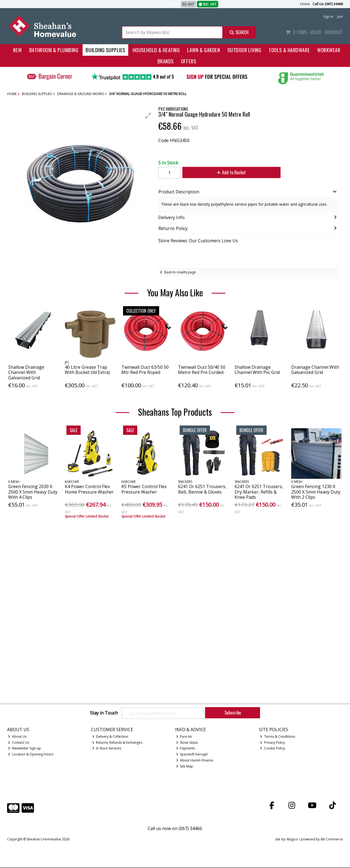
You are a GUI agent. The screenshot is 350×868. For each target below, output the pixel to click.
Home (305, 4)
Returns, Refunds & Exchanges (117, 743)
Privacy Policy (272, 743)
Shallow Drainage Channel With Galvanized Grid (26, 372)
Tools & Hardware (289, 50)
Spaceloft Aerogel (192, 755)
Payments (186, 749)
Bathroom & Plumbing (54, 50)
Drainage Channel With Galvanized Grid (315, 370)
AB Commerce (332, 840)
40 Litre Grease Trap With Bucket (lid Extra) (87, 370)
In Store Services (107, 749)
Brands (166, 61)
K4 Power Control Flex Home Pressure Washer (89, 489)
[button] (148, 116)
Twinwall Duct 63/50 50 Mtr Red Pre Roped (145, 370)
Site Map (185, 767)
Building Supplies (105, 50)
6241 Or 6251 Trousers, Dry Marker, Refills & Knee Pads (259, 492)
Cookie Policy (272, 749)
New (17, 50)
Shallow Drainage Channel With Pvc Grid (257, 370)
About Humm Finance (195, 761)
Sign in (328, 17)
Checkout (334, 32)
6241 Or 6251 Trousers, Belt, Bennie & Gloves (202, 489)
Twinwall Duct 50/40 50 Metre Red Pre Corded (202, 370)
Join (340, 17)
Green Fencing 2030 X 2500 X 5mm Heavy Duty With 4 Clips (33, 492)
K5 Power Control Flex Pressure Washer (144, 489)
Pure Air (184, 737)
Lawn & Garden (203, 50)
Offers (189, 61)
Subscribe (233, 713)
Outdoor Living (244, 50)
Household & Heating (156, 50)
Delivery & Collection (110, 737)
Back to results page (180, 272)
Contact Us (18, 743)
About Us (17, 737)
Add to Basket (229, 172)
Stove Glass (187, 743)
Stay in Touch (104, 713)
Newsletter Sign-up (24, 749)
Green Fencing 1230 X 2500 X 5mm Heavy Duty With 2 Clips (316, 492)
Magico (292, 840)
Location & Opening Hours (31, 755)
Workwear (329, 50)
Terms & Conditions (278, 737)
